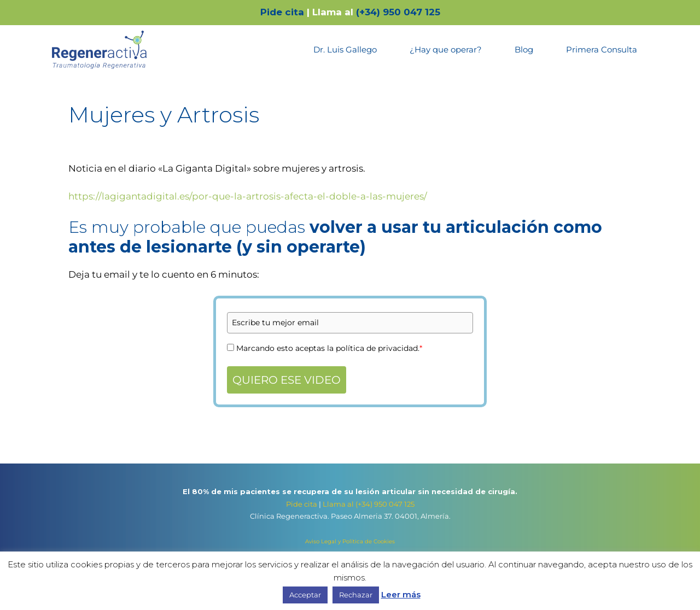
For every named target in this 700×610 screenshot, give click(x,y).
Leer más (401, 594)
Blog (524, 49)
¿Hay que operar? (446, 49)
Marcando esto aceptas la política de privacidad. (329, 348)
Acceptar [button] (305, 595)
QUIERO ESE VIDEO (287, 380)
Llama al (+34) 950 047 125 (369, 504)
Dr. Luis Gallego (345, 49)
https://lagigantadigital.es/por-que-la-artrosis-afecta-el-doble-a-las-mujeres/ (248, 196)
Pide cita (282, 12)
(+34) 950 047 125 (398, 12)
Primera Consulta (602, 49)
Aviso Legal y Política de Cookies (350, 541)
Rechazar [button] (356, 595)
